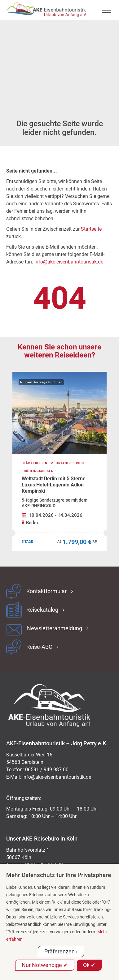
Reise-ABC (39, 647)
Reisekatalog (42, 610)
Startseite (91, 229)
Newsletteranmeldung (55, 628)
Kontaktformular (46, 591)
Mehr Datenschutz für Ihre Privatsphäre (59, 875)
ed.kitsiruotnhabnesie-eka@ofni (57, 777)
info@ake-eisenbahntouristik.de (69, 262)
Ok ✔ (89, 965)
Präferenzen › (61, 951)
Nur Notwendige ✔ (45, 965)
